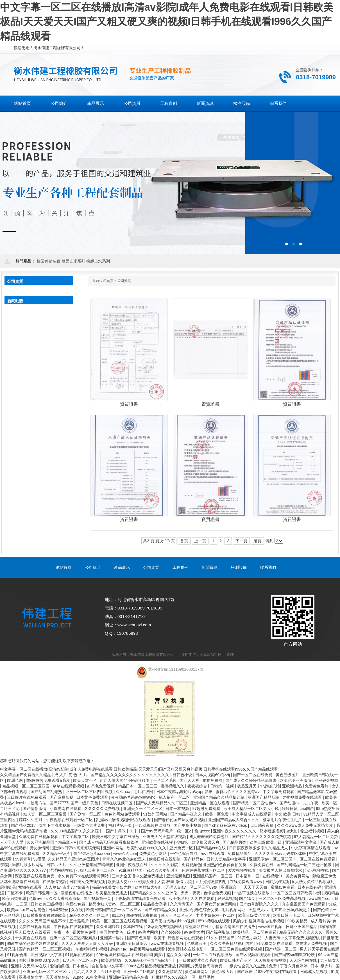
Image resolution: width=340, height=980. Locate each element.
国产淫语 (245, 972)
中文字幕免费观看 (279, 792)
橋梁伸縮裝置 (49, 261)
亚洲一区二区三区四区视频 (90, 792)
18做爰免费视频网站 (164, 927)
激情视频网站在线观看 (132, 820)
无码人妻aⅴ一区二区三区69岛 (192, 887)
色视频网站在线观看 (148, 949)
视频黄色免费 (85, 932)
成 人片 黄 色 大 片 (71, 775)
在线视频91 (273, 876)
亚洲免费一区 (182, 848)
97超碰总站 (270, 786)
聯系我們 (268, 567)
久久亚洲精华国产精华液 (92, 865)
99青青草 (23, 859)
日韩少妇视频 (278, 882)
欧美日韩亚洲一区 (42, 893)
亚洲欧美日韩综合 (132, 943)
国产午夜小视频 (188, 825)
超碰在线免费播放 (142, 915)
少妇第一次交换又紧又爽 (198, 842)
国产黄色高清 (139, 938)
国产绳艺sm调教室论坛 (295, 955)
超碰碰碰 (34, 780)
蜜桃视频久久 (173, 786)
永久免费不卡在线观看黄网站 (84, 876)
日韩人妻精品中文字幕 (227, 859)
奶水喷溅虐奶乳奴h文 (279, 831)
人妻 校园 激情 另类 (175, 882)
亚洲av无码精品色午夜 (129, 977)
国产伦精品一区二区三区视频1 (46, 949)
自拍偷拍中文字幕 (108, 966)
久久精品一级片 (57, 853)
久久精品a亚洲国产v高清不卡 (151, 960)
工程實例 (180, 567)
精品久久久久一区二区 (90, 915)
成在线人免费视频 (312, 943)
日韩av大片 (57, 865)
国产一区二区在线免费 (253, 775)
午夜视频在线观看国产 (74, 927)
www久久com (125, 853)
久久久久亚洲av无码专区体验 (281, 853)
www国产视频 (271, 927)
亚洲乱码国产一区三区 (213, 876)
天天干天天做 (256, 887)
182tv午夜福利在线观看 (277, 972)
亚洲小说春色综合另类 (200, 910)
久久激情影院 (171, 972)
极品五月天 (247, 786)
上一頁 (200, 541)
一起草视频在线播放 (153, 825)
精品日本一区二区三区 (138, 786)
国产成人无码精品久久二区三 (162, 803)
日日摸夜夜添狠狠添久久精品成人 (259, 848)
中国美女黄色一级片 (118, 932)
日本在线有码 (310, 887)
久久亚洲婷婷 (108, 927)
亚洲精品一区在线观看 (210, 803)
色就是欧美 (197, 943)
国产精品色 (194, 859)
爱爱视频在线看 (242, 870)
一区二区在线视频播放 (213, 955)
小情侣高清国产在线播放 (234, 927)
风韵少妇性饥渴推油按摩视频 (259, 921)
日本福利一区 (248, 876)
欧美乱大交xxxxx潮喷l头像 (132, 882)
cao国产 (307, 809)
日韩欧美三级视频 (47, 904)
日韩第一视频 (223, 786)
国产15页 (248, 898)
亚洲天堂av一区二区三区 (271, 859)
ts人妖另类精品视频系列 (314, 882)
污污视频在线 (318, 870)
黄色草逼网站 (197, 972)
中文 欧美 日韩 (288, 814)
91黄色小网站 (250, 938)
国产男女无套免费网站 (217, 904)
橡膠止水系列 (98, 261)
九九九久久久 (86, 972)
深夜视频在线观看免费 (35, 876)
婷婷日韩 (290, 809)
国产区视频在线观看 (254, 955)
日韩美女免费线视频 (88, 882)
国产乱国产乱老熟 (47, 792)
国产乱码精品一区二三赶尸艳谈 (305, 865)
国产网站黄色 (34, 910)
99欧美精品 (298, 921)
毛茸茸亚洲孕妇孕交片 (291, 910)
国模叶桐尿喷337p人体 (39, 960)
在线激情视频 (55, 882)
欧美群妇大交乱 (149, 887)
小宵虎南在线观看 (66, 809)
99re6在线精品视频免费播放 (152, 966)
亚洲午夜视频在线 (132, 865)
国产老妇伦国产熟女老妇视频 (180, 820)
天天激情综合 (58, 977)
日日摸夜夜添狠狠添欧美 (45, 915)
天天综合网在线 (304, 960)
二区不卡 (15, 893)
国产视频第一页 (98, 898)
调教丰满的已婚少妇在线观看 (33, 943)
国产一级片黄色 (85, 803)
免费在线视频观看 (35, 927)
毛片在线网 (144, 792)
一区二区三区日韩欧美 (293, 893)
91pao (78, 977)
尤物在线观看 (30, 887)
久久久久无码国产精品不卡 (43, 921)
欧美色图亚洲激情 (296, 780)
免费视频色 (191, 865)
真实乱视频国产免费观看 (304, 904)
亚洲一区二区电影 (140, 972)
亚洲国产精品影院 (264, 797)
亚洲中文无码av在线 (29, 966)
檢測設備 (239, 567)
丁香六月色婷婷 (294, 966)
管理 (230, 655)
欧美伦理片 (178, 898)
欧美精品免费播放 (112, 893)
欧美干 (160, 938)
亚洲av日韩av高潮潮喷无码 (77, 848)
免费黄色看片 (317, 786)
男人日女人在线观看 (33, 932)
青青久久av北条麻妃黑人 (125, 859)
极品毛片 (207, 977)
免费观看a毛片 (57, 780)
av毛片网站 (149, 932)
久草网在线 (133, 927)
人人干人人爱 (12, 842)
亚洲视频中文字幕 (47, 955)
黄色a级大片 (223, 972)
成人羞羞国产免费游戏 (209, 837)
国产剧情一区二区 (86, 814)
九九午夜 (311, 803)
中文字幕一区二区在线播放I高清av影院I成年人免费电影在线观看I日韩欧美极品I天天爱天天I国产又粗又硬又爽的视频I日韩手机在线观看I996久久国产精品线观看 (167, 22)
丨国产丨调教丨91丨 (120, 831)
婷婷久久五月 (31, 820)
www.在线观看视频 (168, 943)
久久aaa (123, 792)
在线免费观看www (246, 882)
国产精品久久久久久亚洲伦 (154, 893)
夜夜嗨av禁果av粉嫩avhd (134, 797)
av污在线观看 (213, 853)
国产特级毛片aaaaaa (92, 853)
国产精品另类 (235, 842)
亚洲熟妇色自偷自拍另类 (225, 865)
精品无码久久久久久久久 (302, 932)
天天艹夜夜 (191, 893)
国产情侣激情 (35, 809)
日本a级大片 (322, 966)
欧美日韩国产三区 (236, 960)
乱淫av (103, 820)
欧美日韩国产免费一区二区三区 (114, 910)
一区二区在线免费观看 (316, 859)
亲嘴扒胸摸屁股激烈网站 (22, 865)
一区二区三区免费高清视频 (283, 898)
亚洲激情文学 (31, 977)
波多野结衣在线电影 (186, 949)
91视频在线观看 (80, 955)
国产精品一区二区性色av (255, 803)
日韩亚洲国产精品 (302, 927)
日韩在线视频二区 (117, 803)
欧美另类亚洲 (15, 898)
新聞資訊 (210, 567)
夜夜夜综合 (198, 786)
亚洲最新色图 (179, 876)
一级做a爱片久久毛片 (198, 960)
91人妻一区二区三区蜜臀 (45, 814)
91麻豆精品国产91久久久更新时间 (149, 870)
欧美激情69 (112, 960)
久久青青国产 (182, 904)
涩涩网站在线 (62, 870)
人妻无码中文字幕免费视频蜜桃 (293, 938)
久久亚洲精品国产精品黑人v (52, 842)
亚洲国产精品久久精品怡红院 (219, 797)
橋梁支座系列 (73, 261)
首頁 (110, 281)
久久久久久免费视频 (103, 809)
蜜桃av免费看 (283, 887)
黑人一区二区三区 (177, 915)
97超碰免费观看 (207, 809)
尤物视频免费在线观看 (303, 797)
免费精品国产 (240, 853)
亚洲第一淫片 (112, 938)
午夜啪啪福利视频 (92, 949)
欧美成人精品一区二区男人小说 (252, 809)
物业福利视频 (313, 831)
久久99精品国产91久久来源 (75, 831)
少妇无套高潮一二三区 (96, 870)
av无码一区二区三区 (81, 960)
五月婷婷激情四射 (212, 882)
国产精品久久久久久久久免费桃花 (262, 837)
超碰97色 (119, 949)
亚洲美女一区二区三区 (143, 809)
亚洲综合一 (231, 887)
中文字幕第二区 (76, 837)
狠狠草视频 (227, 898)
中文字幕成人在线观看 (252, 814)
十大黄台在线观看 (31, 938)
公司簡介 (93, 567)
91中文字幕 (96, 977)
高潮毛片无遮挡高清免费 (201, 966)
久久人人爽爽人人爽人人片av (88, 943)
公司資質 (124, 281)
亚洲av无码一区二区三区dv (47, 972)
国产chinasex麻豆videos (226, 825)
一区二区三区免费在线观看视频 (235, 949)
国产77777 (59, 803)
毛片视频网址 (234, 910)
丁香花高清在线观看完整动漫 (140, 898)
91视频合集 (18, 955)
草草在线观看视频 (69, 786)
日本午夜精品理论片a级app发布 (185, 792)
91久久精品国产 (221, 938)
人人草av (53, 887)
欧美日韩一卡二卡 (289, 915)
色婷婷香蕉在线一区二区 (204, 870)
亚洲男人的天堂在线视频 (165, 837)
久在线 (78, 910)
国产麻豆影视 (62, 797)
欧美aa (13, 910)
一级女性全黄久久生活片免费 (252, 966)
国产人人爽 (190, 780)
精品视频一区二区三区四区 (26, 786)
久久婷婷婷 (171, 932)
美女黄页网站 (298, 876)
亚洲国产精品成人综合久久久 (234, 820)
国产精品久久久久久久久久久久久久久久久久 (130, 775)
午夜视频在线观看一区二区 (70, 820)
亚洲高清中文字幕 (302, 842)
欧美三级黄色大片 (255, 915)
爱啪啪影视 (60, 966)
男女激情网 (40, 848)
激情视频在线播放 (77, 893)
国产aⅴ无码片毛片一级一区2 (166, 831)
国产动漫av (290, 803)
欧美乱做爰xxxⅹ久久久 (147, 848)
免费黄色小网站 (153, 853)
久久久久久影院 (165, 865)
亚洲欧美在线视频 (158, 842)
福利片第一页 (121, 825)
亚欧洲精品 (293, 786)
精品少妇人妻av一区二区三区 (115, 904)
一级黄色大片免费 (90, 825)
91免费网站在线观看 (275, 943)
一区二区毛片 (165, 780)
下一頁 (241, 541)
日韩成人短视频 (314, 972)
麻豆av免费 (76, 904)
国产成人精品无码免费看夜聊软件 (109, 842)
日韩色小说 (183, 775)
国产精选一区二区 (281, 949)
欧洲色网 (15, 780)
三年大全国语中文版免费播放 (138, 876)
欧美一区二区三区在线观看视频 (120, 921)
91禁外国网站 (156, 814)
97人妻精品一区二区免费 (316, 837)
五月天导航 (111, 972)
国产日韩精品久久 (161, 910)
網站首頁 (22, 103)
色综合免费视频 (218, 893)
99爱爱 (40, 859)
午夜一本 (62, 932)
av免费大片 (194, 932)
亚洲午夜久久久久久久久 (235, 831)
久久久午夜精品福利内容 (232, 943)
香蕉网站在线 (197, 927)
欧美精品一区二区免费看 (255, 932)
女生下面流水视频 (55, 825)
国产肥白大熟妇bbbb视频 (173, 921)
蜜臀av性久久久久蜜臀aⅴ (238, 792)
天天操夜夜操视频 (271, 960)
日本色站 (81, 966)
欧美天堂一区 (85, 780)
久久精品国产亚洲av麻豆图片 (74, 859)
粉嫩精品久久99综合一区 (174, 977)
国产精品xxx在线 (211, 848)
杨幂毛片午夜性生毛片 (283, 820)
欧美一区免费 (217, 814)
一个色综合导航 (184, 853)
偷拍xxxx (203, 831)
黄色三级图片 (288, 775)
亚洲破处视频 (326, 780)
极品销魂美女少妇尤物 (112, 887)
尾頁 (257, 541)
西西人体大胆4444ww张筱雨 (125, 780)
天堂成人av (258, 910)
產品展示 (122, 567)
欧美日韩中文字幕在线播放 (116, 837)
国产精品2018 (24, 825)
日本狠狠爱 (59, 910)
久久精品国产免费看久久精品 (26, 775)
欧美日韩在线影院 (165, 859)
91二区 (118, 915)
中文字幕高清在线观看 (311, 848)
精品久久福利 (179, 955)
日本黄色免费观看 (93, 797)
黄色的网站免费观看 (123, 814)
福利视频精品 (327, 893)
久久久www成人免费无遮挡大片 (305, 825)
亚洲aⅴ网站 (114, 848)
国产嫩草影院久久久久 (260, 904)
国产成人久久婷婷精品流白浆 (251, 780)
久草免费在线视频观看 (39, 837)
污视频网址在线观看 (186, 938)
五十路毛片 (80, 921)
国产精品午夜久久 (187, 814)
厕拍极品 (8, 887)
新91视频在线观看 (214, 921)
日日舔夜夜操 (262, 825)
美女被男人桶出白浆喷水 (281, 870)
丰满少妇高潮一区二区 (216, 915)
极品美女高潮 (155, 904)
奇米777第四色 (76, 887)
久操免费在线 (262, 865)
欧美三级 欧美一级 (266, 842)
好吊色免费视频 (101, 786)
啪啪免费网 (213, 780)
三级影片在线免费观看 (27, 797)
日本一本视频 (178, 809)
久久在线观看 (203, 898)
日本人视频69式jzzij (213, 775)
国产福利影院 (218, 932)
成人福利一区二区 (175, 797)
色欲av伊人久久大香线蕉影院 (55, 898)
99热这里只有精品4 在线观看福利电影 (130, 955)
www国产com (321, 898)
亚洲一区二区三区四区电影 (74, 938)
